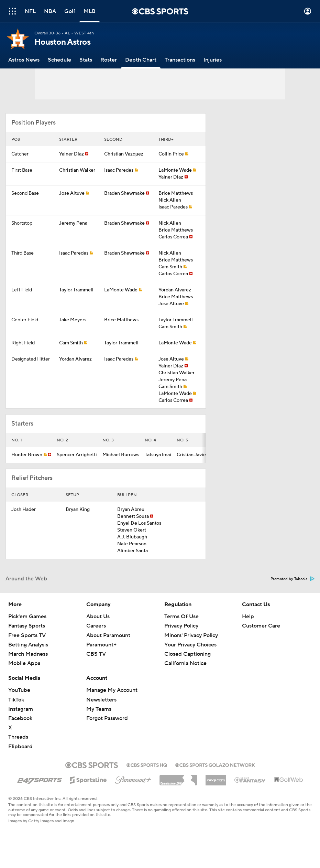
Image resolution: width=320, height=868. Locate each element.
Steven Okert (132, 530)
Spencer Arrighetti (77, 455)
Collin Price (171, 154)
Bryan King (78, 510)
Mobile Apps (24, 663)
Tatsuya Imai (158, 455)
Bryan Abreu (131, 510)
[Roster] (109, 60)
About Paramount (108, 635)
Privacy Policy (181, 626)
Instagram (21, 709)
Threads (18, 737)
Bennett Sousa (133, 516)
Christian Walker (77, 170)
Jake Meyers (73, 320)
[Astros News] (24, 60)
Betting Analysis (28, 645)
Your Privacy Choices (190, 645)
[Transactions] (180, 60)
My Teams (99, 709)
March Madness (28, 654)
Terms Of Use (181, 617)
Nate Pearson (132, 544)
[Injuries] (213, 60)
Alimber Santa (133, 551)
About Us (98, 617)
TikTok (16, 700)
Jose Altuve (72, 193)
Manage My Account (112, 690)
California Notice (185, 663)
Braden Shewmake (124, 193)
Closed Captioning (187, 654)
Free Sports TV (27, 635)
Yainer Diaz (71, 154)
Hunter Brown (27, 455)
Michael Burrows (121, 455)
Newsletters (101, 700)
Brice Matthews (176, 193)
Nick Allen (170, 200)
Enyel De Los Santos (139, 523)
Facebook (20, 718)
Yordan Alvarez (175, 290)
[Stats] (86, 60)
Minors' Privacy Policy (191, 635)
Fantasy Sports (27, 626)
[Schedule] (59, 60)
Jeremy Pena (73, 223)
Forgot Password (107, 718)
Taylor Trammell (76, 290)
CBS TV (96, 654)
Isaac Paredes (119, 170)
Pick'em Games (27, 617)
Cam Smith (170, 267)
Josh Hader (24, 510)
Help (248, 617)
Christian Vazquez (124, 154)
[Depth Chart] (141, 60)
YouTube (19, 690)
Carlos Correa (173, 237)
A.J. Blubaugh (132, 537)
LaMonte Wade (175, 170)
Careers (96, 626)
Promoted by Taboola (293, 579)
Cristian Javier (192, 455)
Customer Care (261, 626)
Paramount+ (101, 645)
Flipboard (20, 747)
